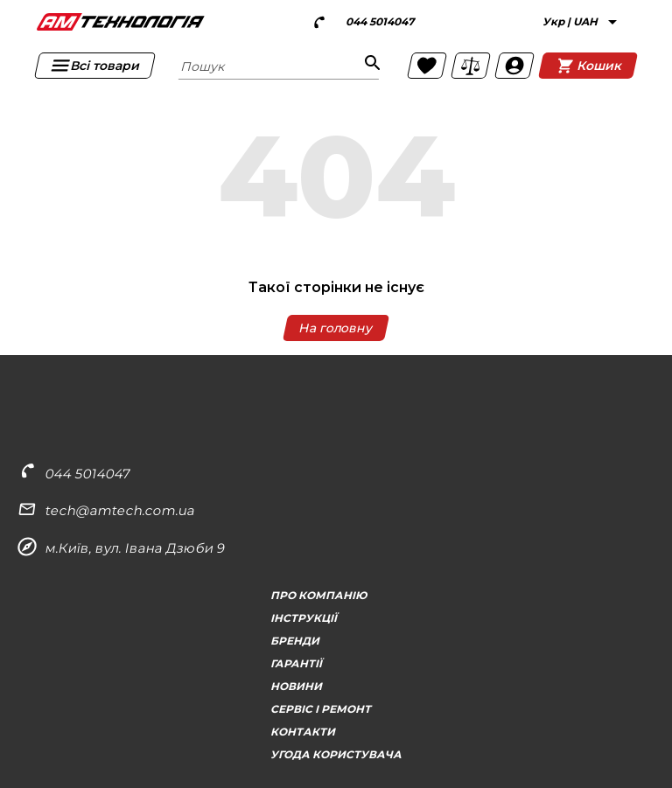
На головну (336, 328)
